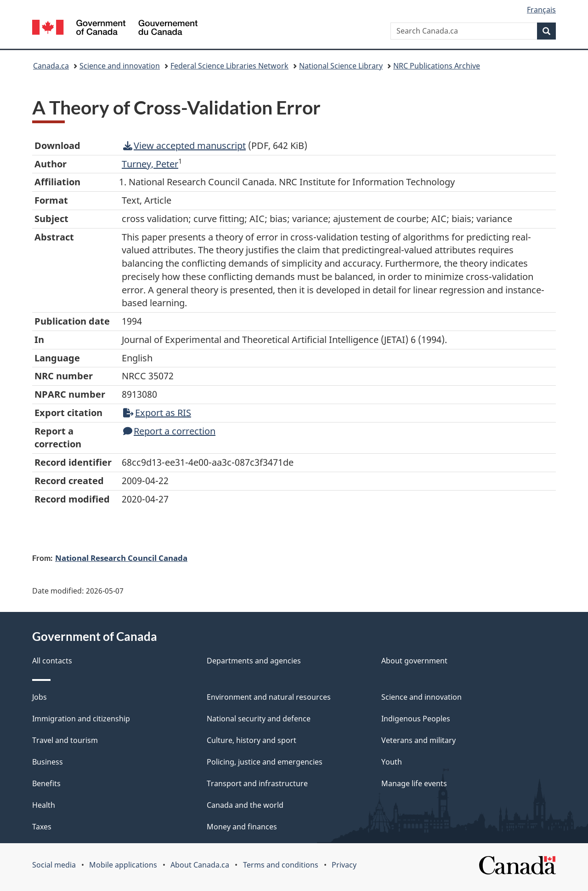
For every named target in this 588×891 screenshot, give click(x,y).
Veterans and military (418, 740)
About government (414, 661)
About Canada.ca (200, 865)
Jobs (40, 697)
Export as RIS (157, 413)
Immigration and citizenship (81, 719)
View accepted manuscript (184, 146)
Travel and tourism (65, 740)
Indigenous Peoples (416, 719)
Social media (54, 865)
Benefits (46, 783)
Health (44, 805)
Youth (392, 762)
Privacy (344, 865)
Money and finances (242, 827)
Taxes (42, 827)
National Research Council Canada (121, 558)
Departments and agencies (254, 661)
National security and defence (259, 719)
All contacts (52, 661)
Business (48, 762)
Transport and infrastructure (257, 783)
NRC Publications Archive (437, 66)
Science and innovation (120, 66)
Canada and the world (245, 805)
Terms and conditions (281, 865)
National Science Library (341, 66)
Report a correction (169, 431)
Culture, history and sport (252, 740)
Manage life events (414, 783)
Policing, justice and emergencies (265, 762)
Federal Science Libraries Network (229, 66)
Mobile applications (123, 865)
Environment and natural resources (269, 697)
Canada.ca (51, 66)
